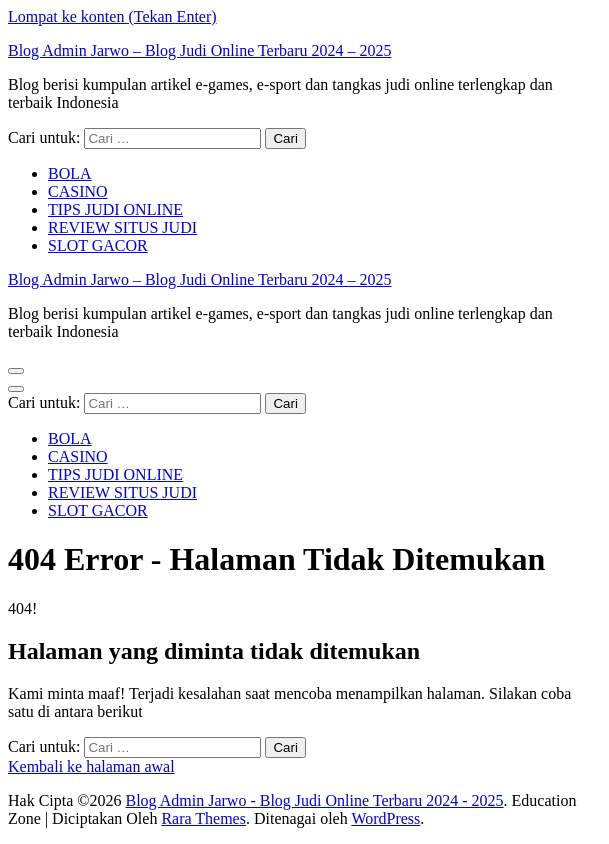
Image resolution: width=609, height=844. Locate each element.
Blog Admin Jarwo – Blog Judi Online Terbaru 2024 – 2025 (199, 50)
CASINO (78, 191)
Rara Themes (203, 818)
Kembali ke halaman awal (91, 766)
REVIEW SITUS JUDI (122, 227)
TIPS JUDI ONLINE (115, 209)
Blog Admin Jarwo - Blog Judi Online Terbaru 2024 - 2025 (314, 800)
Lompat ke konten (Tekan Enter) (112, 16)
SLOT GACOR (98, 245)
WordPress (385, 818)
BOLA (70, 173)
